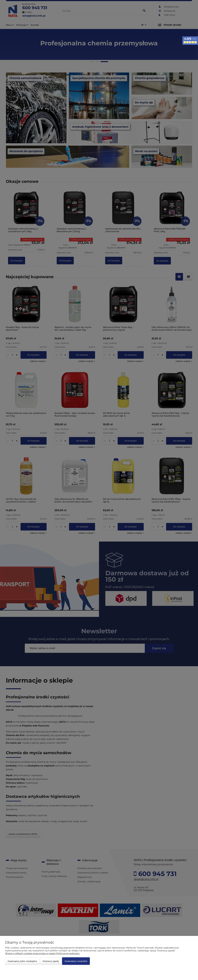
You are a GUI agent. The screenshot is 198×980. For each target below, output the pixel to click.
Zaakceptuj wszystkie (76, 961)
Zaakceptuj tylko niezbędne (22, 961)
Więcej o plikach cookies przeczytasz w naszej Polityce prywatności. (42, 953)
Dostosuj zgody (51, 961)
